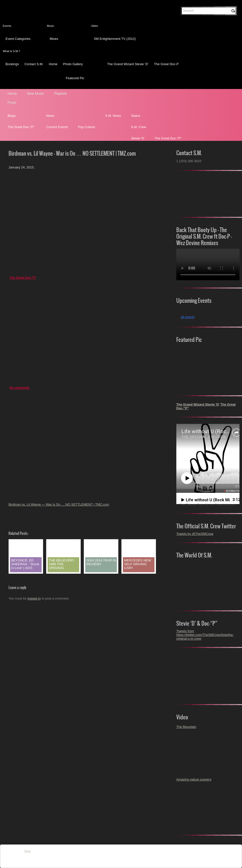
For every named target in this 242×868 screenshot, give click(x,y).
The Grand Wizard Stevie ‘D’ (128, 64)
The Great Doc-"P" (21, 127)
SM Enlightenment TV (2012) (115, 39)
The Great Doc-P (166, 64)
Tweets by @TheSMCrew (195, 534)
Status (136, 116)
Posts (12, 103)
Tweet (27, 851)
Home (53, 64)
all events (188, 317)
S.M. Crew (139, 127)
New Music (35, 93)
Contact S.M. (34, 64)
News (50, 116)
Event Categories (18, 39)
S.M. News (113, 116)
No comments (20, 388)
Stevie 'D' (138, 138)
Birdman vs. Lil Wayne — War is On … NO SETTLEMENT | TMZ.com (59, 504)
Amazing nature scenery (194, 779)
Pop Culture (87, 127)
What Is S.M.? (11, 51)
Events (7, 26)
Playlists (61, 93)
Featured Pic (75, 78)
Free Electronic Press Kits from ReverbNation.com (208, 505)
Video (95, 26)
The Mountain (186, 727)
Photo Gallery (73, 64)
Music (51, 26)
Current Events (57, 127)
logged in (34, 598)
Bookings (12, 64)
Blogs (12, 116)
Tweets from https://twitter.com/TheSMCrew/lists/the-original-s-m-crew (205, 635)
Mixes (54, 39)
